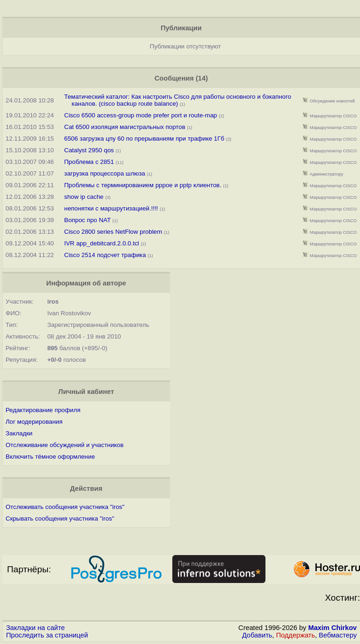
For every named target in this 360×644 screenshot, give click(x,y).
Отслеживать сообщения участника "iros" (65, 507)
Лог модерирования (34, 422)
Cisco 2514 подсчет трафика (105, 255)
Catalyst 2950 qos (89, 150)
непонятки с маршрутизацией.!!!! (111, 208)
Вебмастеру (338, 635)
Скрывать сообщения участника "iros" (60, 519)
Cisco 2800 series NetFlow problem (113, 232)
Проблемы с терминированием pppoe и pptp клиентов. (143, 185)
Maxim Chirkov (333, 628)
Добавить (257, 635)
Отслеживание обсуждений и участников (65, 445)
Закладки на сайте (35, 628)
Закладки (19, 433)
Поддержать (296, 635)
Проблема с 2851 (89, 162)
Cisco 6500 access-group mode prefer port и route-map (141, 115)
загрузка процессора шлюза (105, 173)
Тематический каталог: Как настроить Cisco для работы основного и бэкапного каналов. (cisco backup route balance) (178, 100)
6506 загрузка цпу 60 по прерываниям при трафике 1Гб (144, 139)
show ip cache (84, 197)
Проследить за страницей (47, 635)
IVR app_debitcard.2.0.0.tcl (102, 243)
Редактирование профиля (43, 410)
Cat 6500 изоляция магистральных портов (125, 127)
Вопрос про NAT (88, 220)
